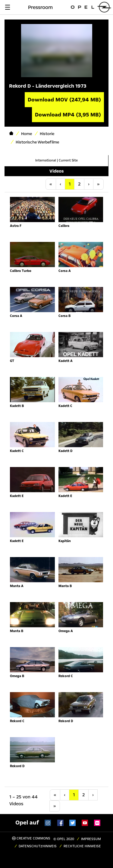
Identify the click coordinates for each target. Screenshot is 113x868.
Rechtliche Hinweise (82, 846)
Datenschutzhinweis (38, 846)
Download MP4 (68, 115)
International (46, 160)
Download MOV (64, 100)
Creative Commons (31, 838)
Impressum (91, 839)
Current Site (68, 160)
